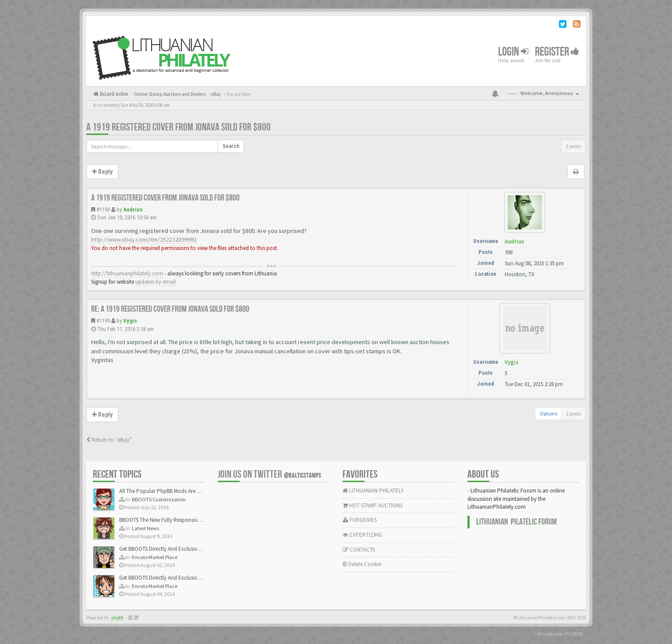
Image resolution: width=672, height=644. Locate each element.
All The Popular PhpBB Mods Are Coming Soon (175, 491)
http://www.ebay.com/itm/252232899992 (144, 239)
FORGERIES (360, 520)
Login (513, 52)
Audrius (133, 209)
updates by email (156, 282)
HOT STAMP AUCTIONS (373, 505)
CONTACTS (359, 550)
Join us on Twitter (269, 474)
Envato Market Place (155, 557)
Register (557, 52)
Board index (113, 94)
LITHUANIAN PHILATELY (373, 491)
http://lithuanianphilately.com (127, 273)
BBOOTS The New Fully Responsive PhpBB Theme (177, 520)
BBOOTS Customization (159, 499)
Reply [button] (102, 172)
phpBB (117, 618)
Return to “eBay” (109, 440)
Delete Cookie (362, 564)
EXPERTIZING (362, 535)
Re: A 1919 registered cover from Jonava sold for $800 (170, 309)
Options (548, 413)
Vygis (130, 321)
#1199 (103, 321)
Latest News (145, 528)
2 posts (573, 146)
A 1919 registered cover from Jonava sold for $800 (179, 127)
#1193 (103, 209)
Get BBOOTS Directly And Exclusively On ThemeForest (182, 549)
